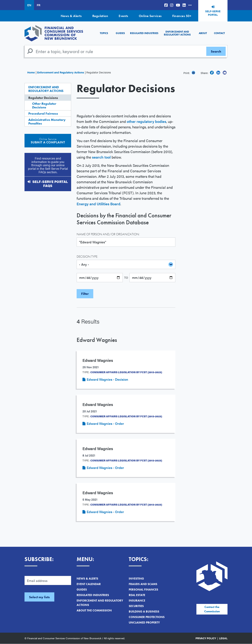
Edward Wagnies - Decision (107, 379)
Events (123, 16)
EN (29, 5)
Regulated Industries (144, 33)
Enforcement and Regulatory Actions (177, 33)
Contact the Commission (212, 609)
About (203, 33)
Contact (219, 33)
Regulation (100, 16)
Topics (104, 33)
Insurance (137, 601)
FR (38, 5)
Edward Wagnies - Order (105, 423)
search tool (101, 157)
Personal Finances (143, 590)
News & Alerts (71, 16)
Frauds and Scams (143, 584)
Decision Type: (87, 256)
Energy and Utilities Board (98, 204)
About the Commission (94, 610)
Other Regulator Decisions (44, 105)
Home (31, 72)
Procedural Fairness (43, 113)
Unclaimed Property (144, 622)
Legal (223, 638)
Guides (120, 33)
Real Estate (137, 595)
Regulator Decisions (43, 98)
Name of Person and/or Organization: (108, 234)
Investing (136, 579)
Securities (136, 606)
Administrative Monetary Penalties (47, 121)
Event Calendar (89, 584)
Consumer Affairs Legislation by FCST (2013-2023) (126, 372)
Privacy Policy (206, 638)
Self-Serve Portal (213, 13)
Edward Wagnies (97, 340)
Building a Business (144, 611)
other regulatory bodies (146, 121)
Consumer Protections (147, 617)
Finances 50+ (182, 16)
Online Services (150, 16)
